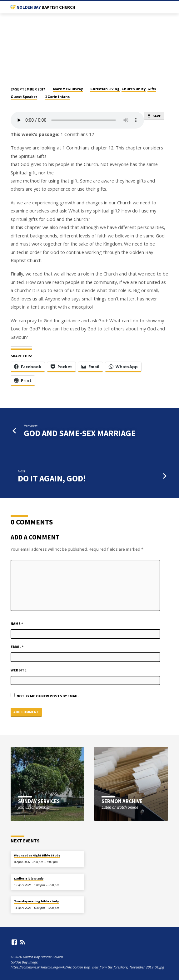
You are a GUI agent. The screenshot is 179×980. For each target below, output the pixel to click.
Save (154, 116)
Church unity (134, 89)
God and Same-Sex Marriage (80, 433)
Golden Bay (46, 7)
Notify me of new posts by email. (48, 696)
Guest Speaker (24, 97)
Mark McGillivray (68, 89)
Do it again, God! (52, 478)
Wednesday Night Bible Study (37, 855)
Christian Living (105, 89)
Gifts (152, 89)
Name (17, 624)
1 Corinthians (57, 97)
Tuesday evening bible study (36, 901)
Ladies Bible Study (29, 878)
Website (19, 670)
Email (17, 647)
